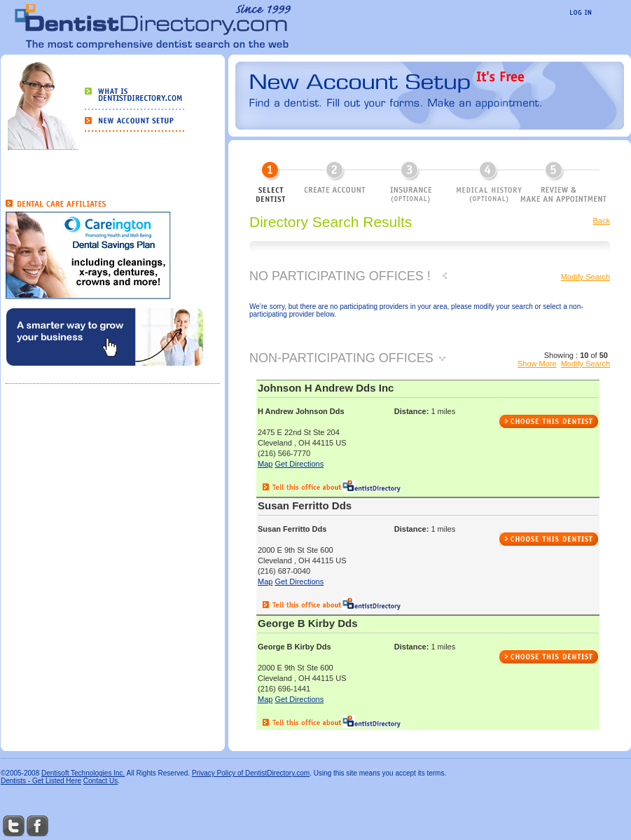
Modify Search (585, 277)
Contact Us (100, 781)
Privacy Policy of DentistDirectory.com (251, 773)
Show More (537, 364)
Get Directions (299, 464)
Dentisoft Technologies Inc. (83, 773)
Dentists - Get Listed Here (41, 781)
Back (602, 221)
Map (265, 464)
